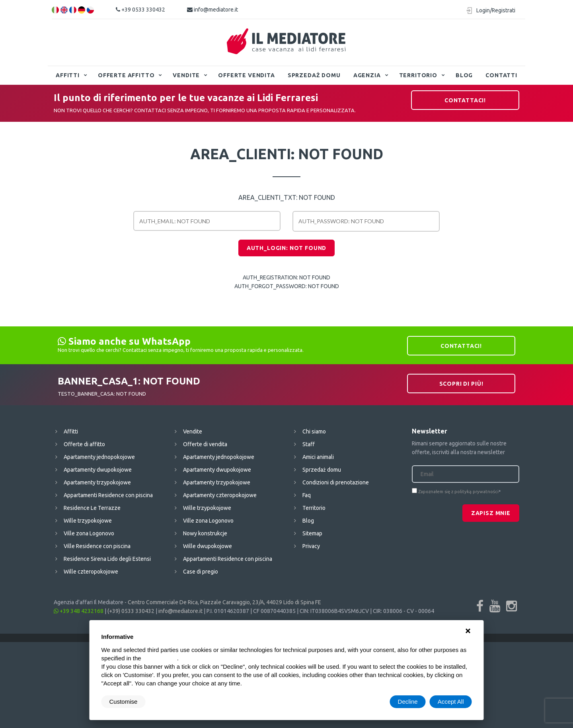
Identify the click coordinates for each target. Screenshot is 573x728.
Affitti (68, 75)
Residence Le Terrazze (92, 508)
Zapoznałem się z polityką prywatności (458, 492)
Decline (408, 702)
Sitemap (312, 533)
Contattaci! (465, 100)
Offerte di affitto (84, 444)
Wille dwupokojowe (208, 546)
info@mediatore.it (212, 10)
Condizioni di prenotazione (336, 482)
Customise (124, 702)
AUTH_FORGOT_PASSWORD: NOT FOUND (287, 286)
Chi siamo (314, 431)
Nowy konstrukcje (205, 533)
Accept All (451, 702)
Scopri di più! (461, 384)
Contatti (501, 75)
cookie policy (160, 658)
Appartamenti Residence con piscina (108, 495)
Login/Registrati (496, 10)
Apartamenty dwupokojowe (98, 470)
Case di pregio (201, 572)
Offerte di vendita (205, 444)
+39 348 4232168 (79, 611)
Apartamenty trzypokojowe (97, 482)
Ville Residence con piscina (97, 546)
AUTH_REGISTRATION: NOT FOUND (286, 277)
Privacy (311, 546)
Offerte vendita (247, 75)
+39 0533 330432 (140, 10)
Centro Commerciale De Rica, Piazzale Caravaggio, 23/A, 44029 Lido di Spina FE (224, 602)
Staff (309, 444)
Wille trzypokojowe (88, 521)
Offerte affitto (126, 75)
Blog (464, 75)
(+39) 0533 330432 (131, 611)
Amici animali (318, 457)
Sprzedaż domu (314, 75)
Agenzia (367, 75)
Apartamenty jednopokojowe (99, 457)
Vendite (186, 75)
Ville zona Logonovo (89, 533)
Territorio (418, 75)
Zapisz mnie (491, 513)
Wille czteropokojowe (91, 572)
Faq (307, 495)
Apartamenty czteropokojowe (220, 495)
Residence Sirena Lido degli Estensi (107, 559)
